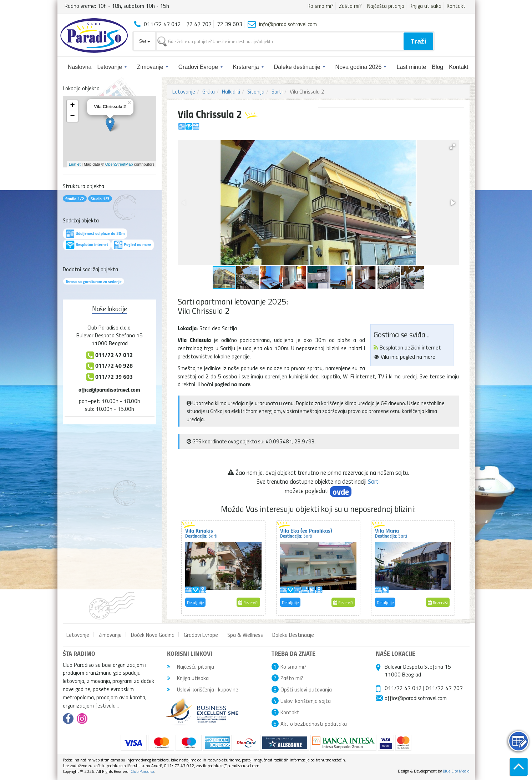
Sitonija (256, 91)
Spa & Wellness (245, 635)
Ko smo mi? (321, 6)
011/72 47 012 (403, 688)
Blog (437, 67)
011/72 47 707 (444, 688)
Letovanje (112, 67)
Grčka (209, 91)
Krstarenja (249, 67)
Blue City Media (456, 771)
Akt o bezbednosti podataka (314, 724)
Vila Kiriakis (201, 533)
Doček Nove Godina (153, 635)
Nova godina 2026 (361, 67)
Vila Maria (391, 533)
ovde (341, 492)
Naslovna (80, 67)
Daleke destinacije (300, 67)
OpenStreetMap (119, 164)
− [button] (72, 116)
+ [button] (72, 106)
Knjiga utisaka (425, 6)
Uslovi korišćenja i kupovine (203, 689)
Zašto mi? (350, 6)
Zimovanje (153, 67)
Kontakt (456, 6)
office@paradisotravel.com (109, 389)
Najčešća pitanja (386, 6)
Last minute (411, 67)
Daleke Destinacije (293, 635)
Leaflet (75, 164)
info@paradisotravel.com (288, 24)
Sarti (277, 91)
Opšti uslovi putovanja (306, 689)
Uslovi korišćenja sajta (306, 701)
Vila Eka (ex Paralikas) (306, 533)
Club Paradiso (142, 771)
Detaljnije (195, 602)
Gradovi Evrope (201, 67)
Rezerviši (248, 602)
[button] (452, 147)
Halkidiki (231, 91)
